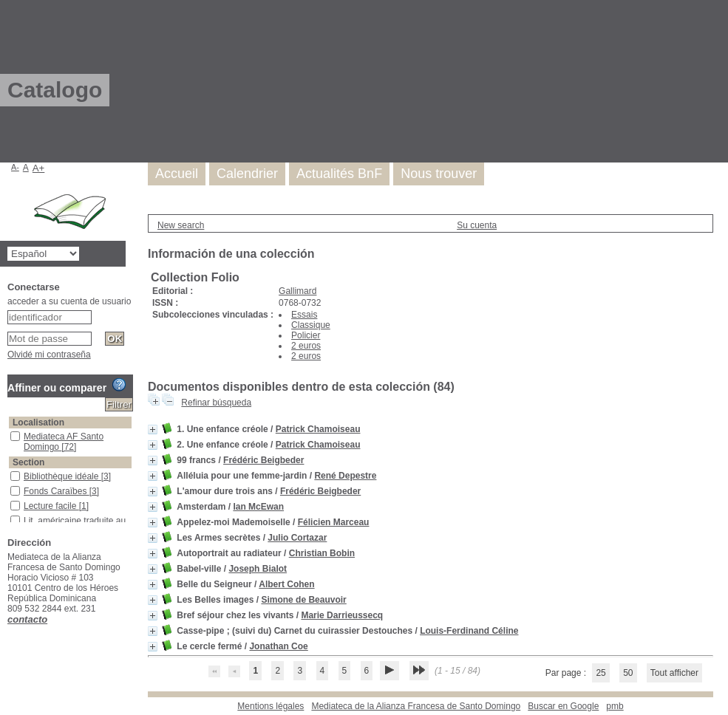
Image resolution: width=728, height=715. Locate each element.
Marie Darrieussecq (342, 615)
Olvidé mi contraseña (49, 355)
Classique (311, 325)
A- (15, 167)
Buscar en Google (563, 706)
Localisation (38, 422)
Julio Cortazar (297, 538)
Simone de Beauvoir (303, 600)
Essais (304, 315)
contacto (27, 619)
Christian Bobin (322, 553)
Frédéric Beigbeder (263, 460)
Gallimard (297, 291)
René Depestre (345, 476)
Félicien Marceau (334, 522)
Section (28, 462)
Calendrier (247, 174)
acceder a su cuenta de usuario (69, 301)
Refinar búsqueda (216, 403)
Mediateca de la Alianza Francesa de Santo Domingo (416, 706)
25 (601, 673)
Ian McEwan (258, 507)
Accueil (177, 174)
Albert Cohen (286, 584)
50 (628, 673)
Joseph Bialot (258, 569)
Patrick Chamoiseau (318, 429)
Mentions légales (271, 706)
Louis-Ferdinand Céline (469, 631)
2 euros (306, 346)
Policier (306, 335)
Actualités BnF (339, 174)
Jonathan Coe (278, 646)
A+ (39, 168)
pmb (615, 706)
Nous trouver (439, 174)
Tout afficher (674, 673)
